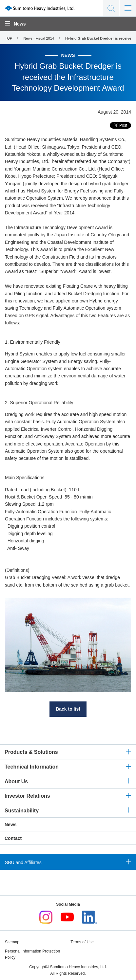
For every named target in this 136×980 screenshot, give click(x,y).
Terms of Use (82, 942)
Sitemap (12, 942)
